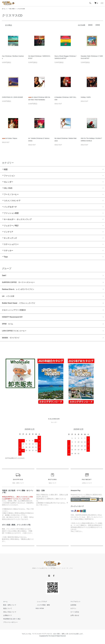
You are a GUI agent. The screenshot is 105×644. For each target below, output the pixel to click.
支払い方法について (9, 616)
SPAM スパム (8, 327)
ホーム (4, 9)
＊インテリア (8, 232)
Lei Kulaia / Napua (10, 138)
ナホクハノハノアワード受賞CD (15, 312)
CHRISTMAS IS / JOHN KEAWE (12, 97)
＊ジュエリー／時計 (10, 226)
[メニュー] (102, 3)
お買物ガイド (6, 619)
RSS (37, 612)
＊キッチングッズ (9, 238)
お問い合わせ (74, 619)
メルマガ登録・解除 (42, 609)
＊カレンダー (8, 182)
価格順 (90, 25)
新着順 (98, 25)
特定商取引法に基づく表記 (11, 623)
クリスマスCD (22, 9)
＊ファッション (9, 176)
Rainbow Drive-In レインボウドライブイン (20, 290)
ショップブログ (41, 606)
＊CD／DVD (12, 9)
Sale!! (4, 276)
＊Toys (5, 257)
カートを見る (74, 616)
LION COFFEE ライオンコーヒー (16, 334)
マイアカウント (74, 606)
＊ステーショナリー (10, 244)
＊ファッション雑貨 (10, 213)
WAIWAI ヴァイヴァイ (12, 342)
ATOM (42, 612)
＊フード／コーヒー (10, 194)
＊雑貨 (5, 169)
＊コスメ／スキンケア (11, 201)
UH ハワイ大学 (9, 298)
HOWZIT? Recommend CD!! (14, 320)
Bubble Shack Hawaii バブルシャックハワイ (21, 305)
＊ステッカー (8, 251)
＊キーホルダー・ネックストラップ (17, 219)
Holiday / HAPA (86, 97)
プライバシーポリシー (9, 626)
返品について (6, 612)
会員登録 (72, 609)
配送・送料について (9, 609)
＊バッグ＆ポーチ (9, 207)
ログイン (72, 612)
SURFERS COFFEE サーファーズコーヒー (21, 283)
